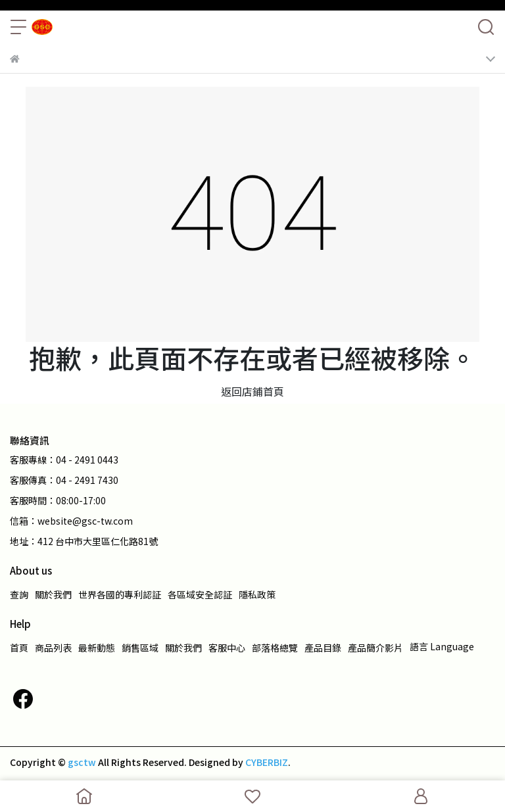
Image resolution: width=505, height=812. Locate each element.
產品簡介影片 (375, 648)
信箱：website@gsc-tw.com (71, 521)
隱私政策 (257, 594)
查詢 (19, 594)
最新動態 (97, 648)
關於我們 (53, 594)
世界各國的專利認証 (120, 594)
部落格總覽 (275, 648)
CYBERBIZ (267, 762)
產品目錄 (323, 648)
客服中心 (227, 648)
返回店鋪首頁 (252, 391)
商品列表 (53, 648)
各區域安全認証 (200, 594)
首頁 (19, 648)
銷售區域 (140, 648)
